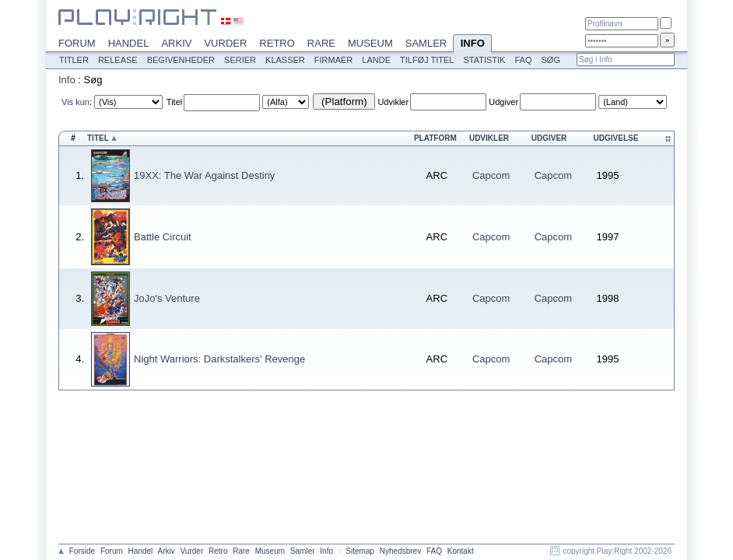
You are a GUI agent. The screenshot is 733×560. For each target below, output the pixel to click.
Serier (240, 60)
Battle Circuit (163, 237)
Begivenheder (181, 60)
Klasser (285, 60)
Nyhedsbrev (400, 551)
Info (472, 44)
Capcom (491, 175)
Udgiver (503, 102)
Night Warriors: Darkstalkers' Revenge (219, 359)
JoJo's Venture (167, 298)
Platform (435, 138)
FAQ (523, 60)
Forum (77, 43)
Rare (321, 43)
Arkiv (176, 43)
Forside (82, 551)
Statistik (484, 60)
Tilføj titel (427, 60)
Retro (277, 43)
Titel (174, 102)
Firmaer (334, 60)
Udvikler (393, 102)
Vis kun (75, 102)
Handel (129, 43)
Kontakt (461, 551)
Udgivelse (616, 138)
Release (118, 60)
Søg (550, 60)
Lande (376, 60)
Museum (370, 43)
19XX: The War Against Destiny (204, 175)
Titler (74, 60)
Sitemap (360, 551)
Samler (426, 43)
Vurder (225, 43)
